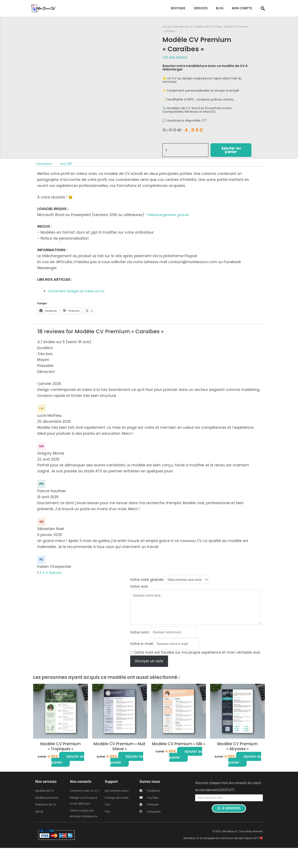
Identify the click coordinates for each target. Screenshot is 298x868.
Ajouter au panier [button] (68, 760)
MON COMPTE (242, 8)
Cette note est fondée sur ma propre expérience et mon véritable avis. (197, 653)
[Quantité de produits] (186, 150)
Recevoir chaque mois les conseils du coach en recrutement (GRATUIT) (228, 787)
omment (58, 291)
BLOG (220, 8)
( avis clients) (175, 57)
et (82, 291)
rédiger (73, 291)
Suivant (56, 573)
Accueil (167, 27)
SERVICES (201, 8)
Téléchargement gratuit (168, 215)
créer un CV (96, 291)
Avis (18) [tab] (67, 164)
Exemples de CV (183, 27)
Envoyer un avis (149, 662)
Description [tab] (45, 164)
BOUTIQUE (178, 8)
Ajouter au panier (231, 150)
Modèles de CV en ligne (208, 27)
